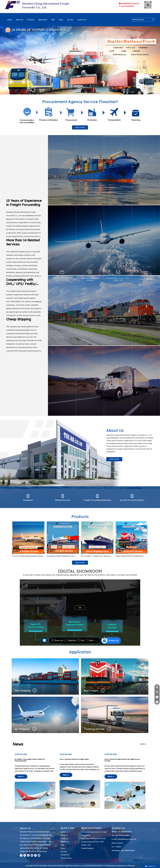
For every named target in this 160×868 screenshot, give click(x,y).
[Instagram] (32, 855)
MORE (143, 744)
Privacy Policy (66, 858)
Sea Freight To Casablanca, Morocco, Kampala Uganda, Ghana (96, 556)
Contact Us (65, 855)
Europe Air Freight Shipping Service (61, 556)
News (63, 848)
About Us (64, 835)
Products (64, 838)
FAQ (62, 845)
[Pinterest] (35, 855)
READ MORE (80, 127)
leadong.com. (122, 866)
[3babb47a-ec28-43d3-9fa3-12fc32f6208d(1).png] (148, 5)
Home (63, 832)
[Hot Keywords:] (153, 20)
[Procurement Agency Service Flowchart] (80, 115)
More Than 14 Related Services (93, 838)
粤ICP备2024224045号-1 (95, 866)
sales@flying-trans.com (127, 839)
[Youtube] (28, 855)
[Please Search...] (141, 20)
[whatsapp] (39, 855)
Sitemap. (131, 866)
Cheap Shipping (87, 848)
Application (65, 842)
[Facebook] (21, 855)
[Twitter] (25, 855)
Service (64, 851)
